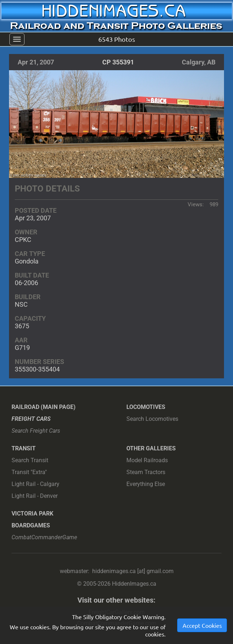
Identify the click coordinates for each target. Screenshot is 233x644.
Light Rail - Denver (35, 496)
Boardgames (31, 525)
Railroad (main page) (44, 407)
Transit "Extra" (29, 472)
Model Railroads (147, 460)
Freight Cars (31, 419)
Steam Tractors (146, 472)
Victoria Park (32, 514)
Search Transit (30, 460)
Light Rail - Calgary (35, 484)
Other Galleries (151, 448)
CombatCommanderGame (44, 537)
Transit (24, 448)
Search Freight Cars (36, 431)
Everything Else (146, 484)
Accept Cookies (202, 626)
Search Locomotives (152, 419)
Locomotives (146, 407)
